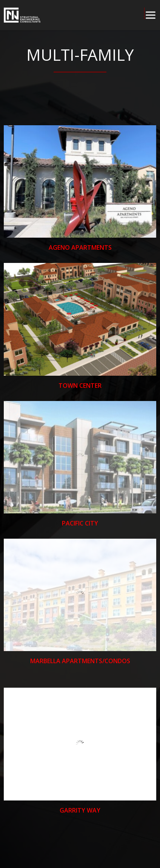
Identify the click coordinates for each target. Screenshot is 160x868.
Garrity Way (80, 810)
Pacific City (80, 523)
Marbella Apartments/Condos (80, 661)
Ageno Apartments (80, 248)
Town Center (80, 386)
